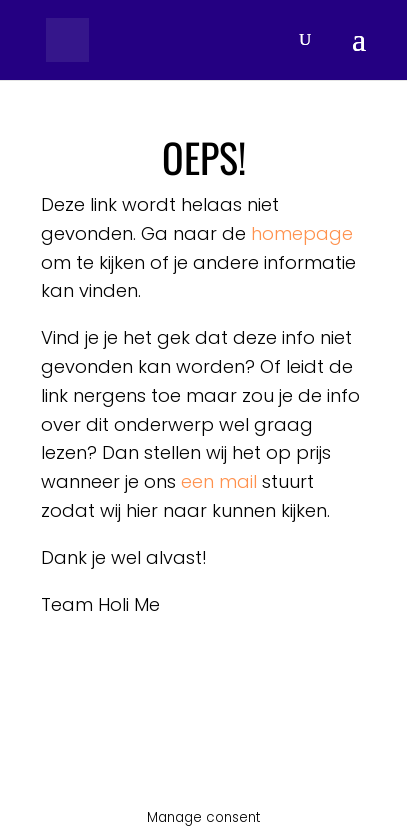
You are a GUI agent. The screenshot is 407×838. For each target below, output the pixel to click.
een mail (219, 481)
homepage (302, 233)
